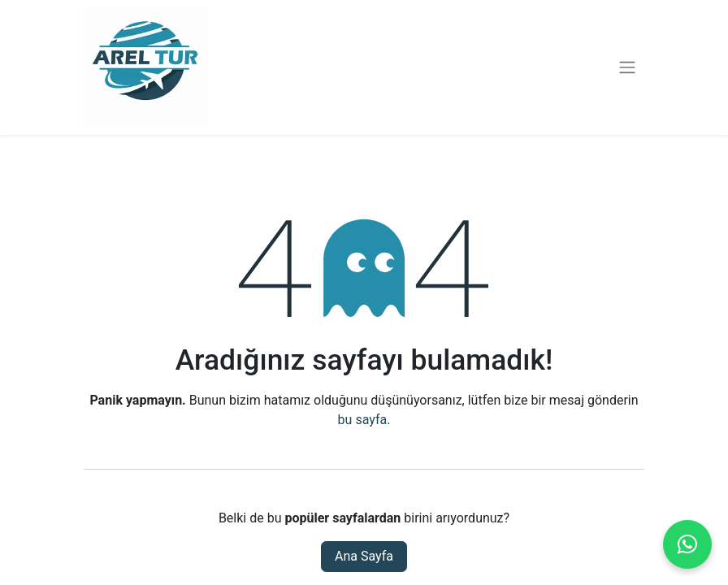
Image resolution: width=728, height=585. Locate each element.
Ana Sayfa (364, 556)
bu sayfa (363, 420)
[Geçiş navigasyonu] (627, 68)
